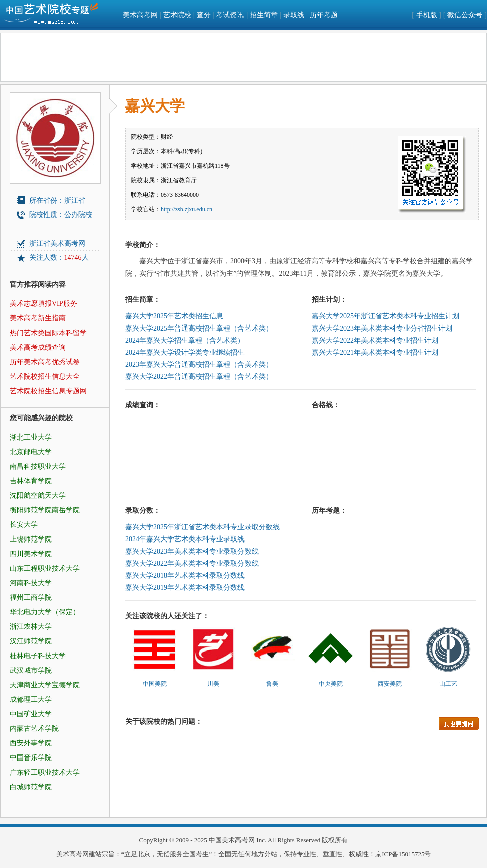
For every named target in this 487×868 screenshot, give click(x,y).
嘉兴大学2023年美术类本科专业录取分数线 (192, 551)
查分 (204, 15)
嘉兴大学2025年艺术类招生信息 (174, 316)
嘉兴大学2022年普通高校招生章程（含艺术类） (199, 376)
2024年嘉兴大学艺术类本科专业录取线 (185, 539)
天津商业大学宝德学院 (45, 685)
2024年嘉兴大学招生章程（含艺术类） (185, 340)
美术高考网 (140, 15)
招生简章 (264, 15)
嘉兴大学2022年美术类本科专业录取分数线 (192, 563)
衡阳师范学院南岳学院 (45, 510)
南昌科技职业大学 (38, 466)
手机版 (427, 15)
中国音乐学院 (31, 758)
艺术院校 (177, 15)
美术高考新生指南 (38, 318)
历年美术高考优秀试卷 (45, 362)
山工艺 (448, 684)
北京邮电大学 (31, 452)
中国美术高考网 (232, 840)
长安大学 (24, 525)
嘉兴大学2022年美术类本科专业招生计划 (375, 340)
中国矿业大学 (31, 714)
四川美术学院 (31, 554)
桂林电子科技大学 (38, 656)
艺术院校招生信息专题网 (48, 391)
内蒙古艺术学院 (34, 729)
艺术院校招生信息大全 (45, 376)
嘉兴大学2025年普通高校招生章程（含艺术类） (199, 328)
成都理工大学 (31, 699)
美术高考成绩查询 (38, 347)
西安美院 (390, 684)
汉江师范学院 (31, 641)
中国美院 (155, 684)
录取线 (294, 15)
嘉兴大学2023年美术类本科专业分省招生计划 (382, 328)
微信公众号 (465, 15)
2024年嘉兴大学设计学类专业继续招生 (185, 352)
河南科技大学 (31, 583)
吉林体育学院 (31, 481)
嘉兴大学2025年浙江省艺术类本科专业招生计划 (386, 316)
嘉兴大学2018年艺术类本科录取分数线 (185, 575)
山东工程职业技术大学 (45, 568)
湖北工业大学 (31, 437)
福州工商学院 (31, 598)
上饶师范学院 (31, 539)
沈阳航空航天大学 (38, 496)
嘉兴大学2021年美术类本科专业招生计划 (375, 352)
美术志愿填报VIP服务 (43, 304)
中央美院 (331, 684)
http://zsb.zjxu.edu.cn (187, 209)
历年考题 (324, 15)
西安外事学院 (31, 743)
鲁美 (272, 684)
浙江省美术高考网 (57, 243)
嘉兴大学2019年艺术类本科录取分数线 (185, 587)
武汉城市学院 (31, 670)
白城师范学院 (31, 787)
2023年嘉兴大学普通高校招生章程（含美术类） (199, 364)
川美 (213, 684)
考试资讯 (230, 15)
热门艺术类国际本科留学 (48, 333)
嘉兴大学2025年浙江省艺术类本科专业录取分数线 (202, 527)
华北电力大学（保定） (45, 612)
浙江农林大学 (31, 627)
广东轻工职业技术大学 (45, 772)
